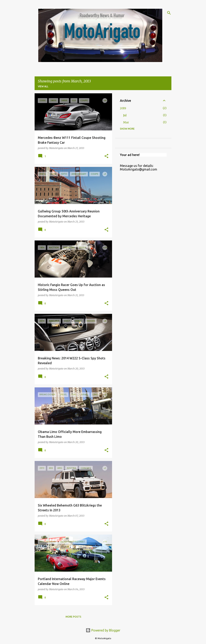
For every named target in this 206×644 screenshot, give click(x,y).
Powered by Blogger (103, 630)
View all (43, 86)
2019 (123, 108)
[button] (106, 156)
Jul (125, 115)
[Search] (169, 13)
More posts (73, 617)
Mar (126, 122)
